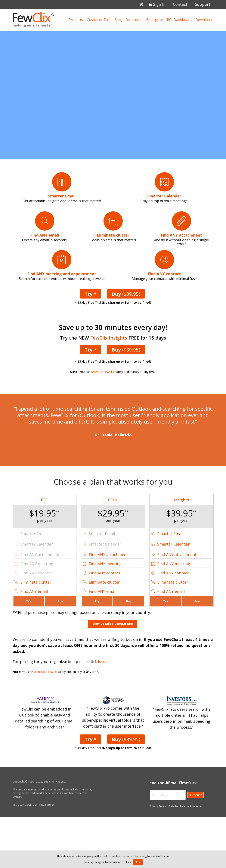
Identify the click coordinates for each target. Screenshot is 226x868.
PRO (45, 500)
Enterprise (155, 20)
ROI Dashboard (179, 20)
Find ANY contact (105, 573)
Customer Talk (99, 20)
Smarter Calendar (173, 544)
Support (203, 5)
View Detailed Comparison (113, 624)
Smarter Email (170, 534)
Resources (134, 20)
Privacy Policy (158, 806)
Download (204, 20)
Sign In (159, 5)
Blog (118, 20)
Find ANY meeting (105, 564)
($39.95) (126, 294)
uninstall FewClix (103, 372)
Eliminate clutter (36, 582)
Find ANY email (34, 591)
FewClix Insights (109, 338)
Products (76, 20)
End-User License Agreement (186, 806)
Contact (180, 5)
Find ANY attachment (108, 555)
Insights (182, 500)
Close (138, 862)
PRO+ (113, 500)
